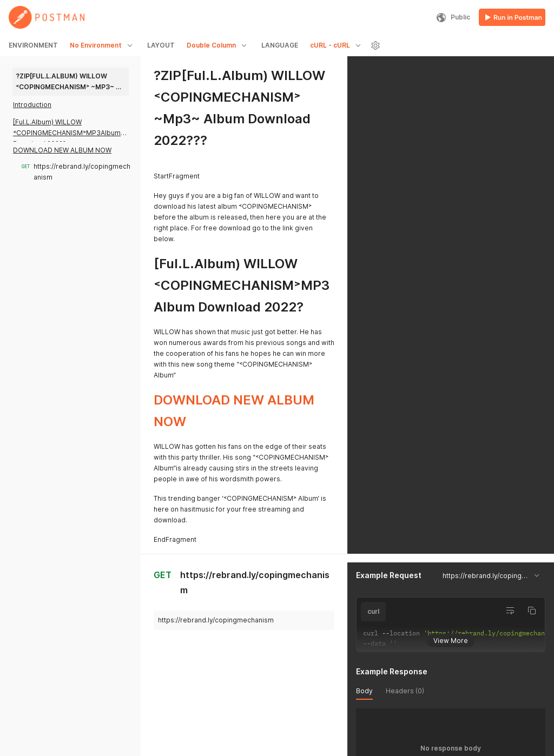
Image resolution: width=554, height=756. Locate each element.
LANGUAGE (280, 45)
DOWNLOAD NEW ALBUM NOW (62, 150)
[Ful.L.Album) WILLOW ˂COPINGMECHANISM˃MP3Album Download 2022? (67, 133)
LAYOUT (161, 45)
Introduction (32, 105)
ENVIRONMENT (33, 45)
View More (451, 639)
